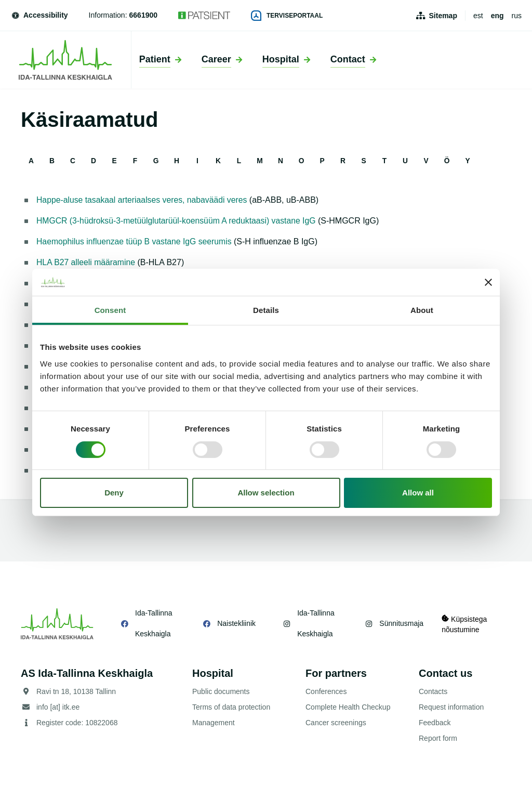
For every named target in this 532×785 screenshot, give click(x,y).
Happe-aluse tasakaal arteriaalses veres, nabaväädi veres (143, 200)
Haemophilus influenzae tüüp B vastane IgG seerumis (136, 241)
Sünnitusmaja (399, 623)
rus (517, 16)
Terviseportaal (287, 16)
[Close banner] (488, 282)
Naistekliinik (235, 623)
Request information (451, 707)
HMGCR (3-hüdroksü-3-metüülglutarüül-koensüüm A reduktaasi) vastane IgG (178, 221)
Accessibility (39, 15)
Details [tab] (266, 310)
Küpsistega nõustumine (465, 624)
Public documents (221, 691)
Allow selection (266, 493)
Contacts (433, 691)
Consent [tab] (110, 310)
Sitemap (443, 16)
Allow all (418, 493)
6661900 (144, 15)
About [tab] (422, 310)
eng (497, 16)
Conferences (326, 691)
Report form (438, 738)
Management (214, 723)
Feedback (435, 723)
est (478, 16)
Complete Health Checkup (348, 707)
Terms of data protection (231, 707)
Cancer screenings (336, 723)
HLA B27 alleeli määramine (87, 262)
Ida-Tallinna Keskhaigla (154, 623)
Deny (114, 493)
